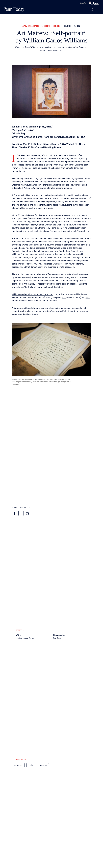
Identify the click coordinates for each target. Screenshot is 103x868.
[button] (51, 91)
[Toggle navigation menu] (98, 10)
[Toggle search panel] (92, 10)
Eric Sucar (57, 638)
